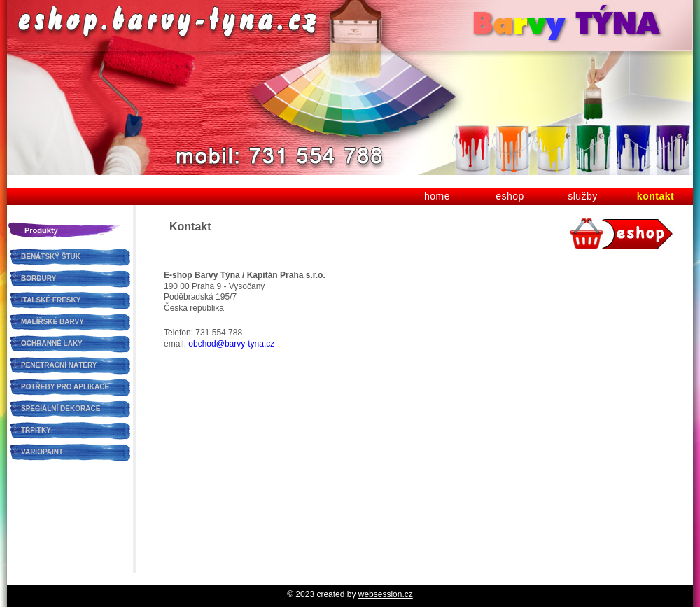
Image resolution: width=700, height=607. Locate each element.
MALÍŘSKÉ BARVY (52, 322)
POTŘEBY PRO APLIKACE (65, 387)
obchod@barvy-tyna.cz (231, 344)
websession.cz (386, 594)
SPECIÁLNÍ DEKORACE (61, 409)
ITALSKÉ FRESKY (51, 300)
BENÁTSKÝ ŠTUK (51, 257)
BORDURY (38, 278)
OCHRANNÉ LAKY (52, 343)
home (437, 196)
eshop (510, 196)
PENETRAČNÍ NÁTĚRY (59, 365)
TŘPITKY (36, 430)
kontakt (656, 196)
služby (583, 196)
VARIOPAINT (42, 452)
